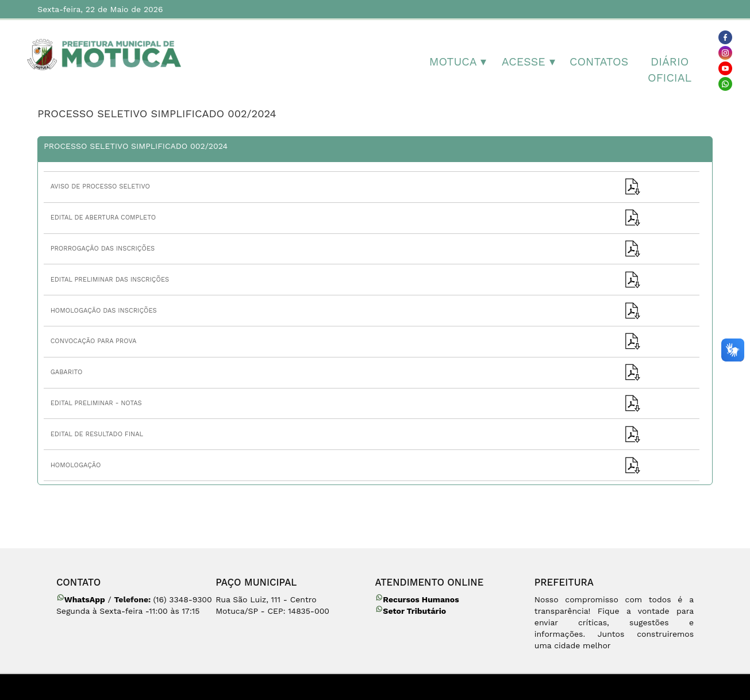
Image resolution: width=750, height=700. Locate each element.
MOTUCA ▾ (458, 62)
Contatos (599, 62)
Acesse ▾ (528, 62)
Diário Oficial (670, 70)
